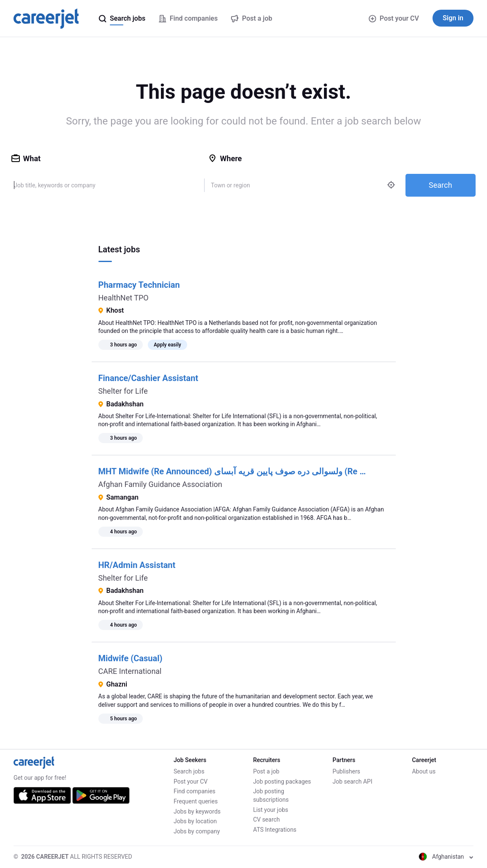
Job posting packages (282, 781)
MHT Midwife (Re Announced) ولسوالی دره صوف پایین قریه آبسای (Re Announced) (252, 471)
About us (424, 771)
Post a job (266, 771)
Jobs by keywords (197, 811)
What (26, 158)
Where (225, 158)
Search (440, 185)
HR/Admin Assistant (137, 565)
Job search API (352, 781)
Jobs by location (195, 821)
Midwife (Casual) (131, 658)
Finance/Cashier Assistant (148, 378)
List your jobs (271, 810)
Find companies (195, 791)
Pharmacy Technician (139, 285)
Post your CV (394, 18)
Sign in (453, 18)
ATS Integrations (275, 830)
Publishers (346, 771)
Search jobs (189, 771)
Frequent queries (196, 801)
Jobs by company (197, 831)
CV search (266, 819)
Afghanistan (446, 857)
